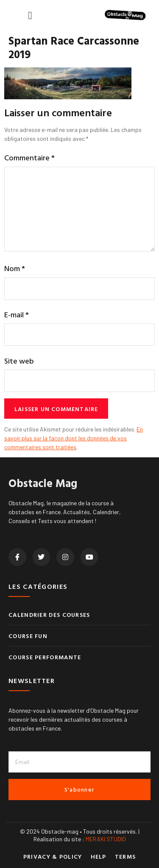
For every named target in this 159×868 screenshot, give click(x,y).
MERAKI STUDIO (106, 839)
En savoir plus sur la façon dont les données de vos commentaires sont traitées (74, 438)
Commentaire (29, 158)
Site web (19, 361)
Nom (15, 268)
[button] (30, 15)
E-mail (17, 315)
